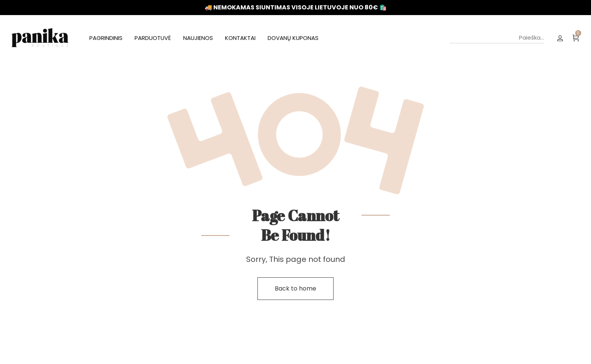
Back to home (295, 288)
